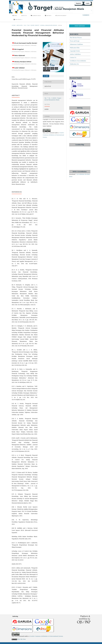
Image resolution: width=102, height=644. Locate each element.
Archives (20, 25)
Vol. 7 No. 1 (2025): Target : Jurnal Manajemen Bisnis (40, 25)
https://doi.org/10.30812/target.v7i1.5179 (24, 79)
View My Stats (22, 639)
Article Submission (80, 26)
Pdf (47, 76)
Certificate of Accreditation (78, 61)
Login (88, 3)
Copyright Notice (75, 51)
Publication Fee (74, 64)
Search (86, 15)
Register (78, 3)
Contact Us (73, 57)
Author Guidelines (75, 54)
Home (14, 25)
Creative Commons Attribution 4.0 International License (53, 135)
